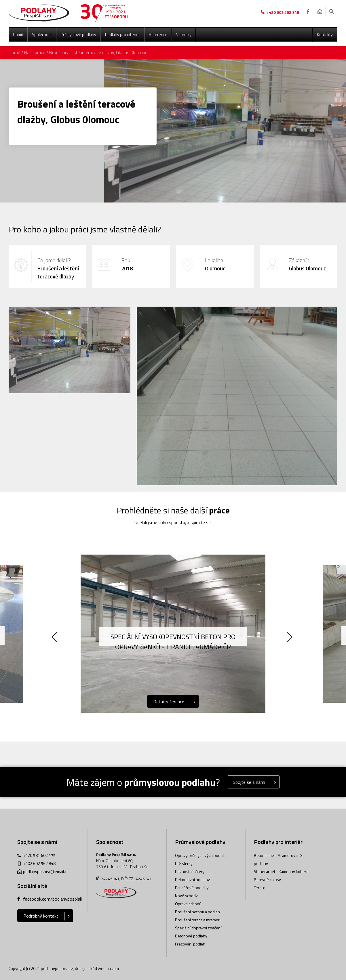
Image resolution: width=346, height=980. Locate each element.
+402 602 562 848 (39, 863)
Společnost (42, 34)
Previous (56, 638)
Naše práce (35, 52)
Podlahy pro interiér (122, 34)
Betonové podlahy (191, 936)
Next (290, 638)
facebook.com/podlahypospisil (51, 899)
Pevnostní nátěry (190, 871)
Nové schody (186, 896)
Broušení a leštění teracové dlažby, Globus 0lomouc (98, 52)
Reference (158, 34)
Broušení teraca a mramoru (198, 920)
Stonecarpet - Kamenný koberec (282, 871)
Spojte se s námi (249, 782)
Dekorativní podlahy (192, 879)
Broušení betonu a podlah (197, 912)
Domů (18, 34)
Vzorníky (184, 34)
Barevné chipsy (267, 879)
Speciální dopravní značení (198, 928)
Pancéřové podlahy (192, 888)
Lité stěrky (184, 863)
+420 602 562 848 (283, 12)
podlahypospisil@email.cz (46, 871)
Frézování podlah (190, 944)
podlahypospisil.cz (57, 968)
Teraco (260, 888)
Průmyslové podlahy (78, 34)
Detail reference (169, 702)
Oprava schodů (188, 904)
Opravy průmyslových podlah (200, 855)
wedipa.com (108, 968)
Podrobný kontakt (41, 916)
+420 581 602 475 (39, 855)
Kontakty (325, 34)
